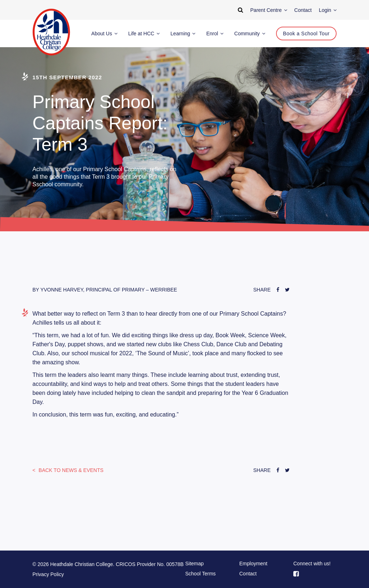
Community (250, 34)
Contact (248, 574)
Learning (183, 34)
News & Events (70, 470)
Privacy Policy (48, 574)
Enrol (215, 34)
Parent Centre (269, 10)
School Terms (201, 574)
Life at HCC (144, 34)
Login (328, 10)
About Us (104, 34)
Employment (253, 563)
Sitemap (194, 563)
